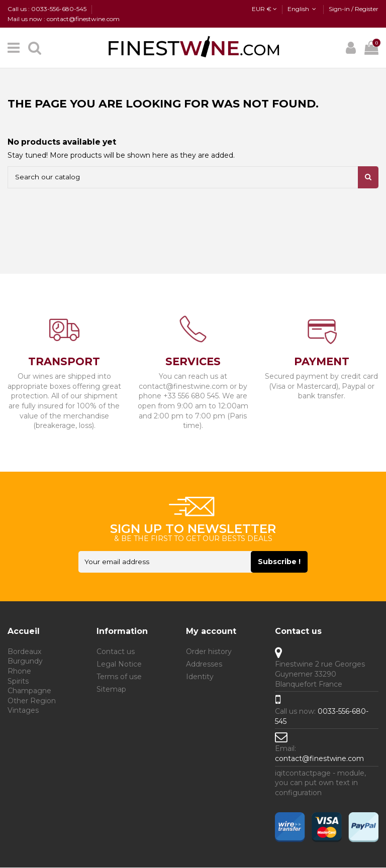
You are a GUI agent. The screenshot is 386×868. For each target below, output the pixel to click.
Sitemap (111, 690)
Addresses (204, 665)
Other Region (32, 701)
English (303, 9)
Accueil (24, 632)
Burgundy (25, 662)
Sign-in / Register (354, 9)
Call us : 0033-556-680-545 (48, 9)
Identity (200, 678)
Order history (209, 652)
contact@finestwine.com (319, 759)
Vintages (23, 711)
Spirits (18, 682)
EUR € (264, 9)
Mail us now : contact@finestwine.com (64, 19)
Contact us (116, 652)
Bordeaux (24, 652)
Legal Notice (119, 665)
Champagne (29, 692)
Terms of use (119, 678)
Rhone (19, 672)
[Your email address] (165, 563)
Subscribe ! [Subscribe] (294, 562)
